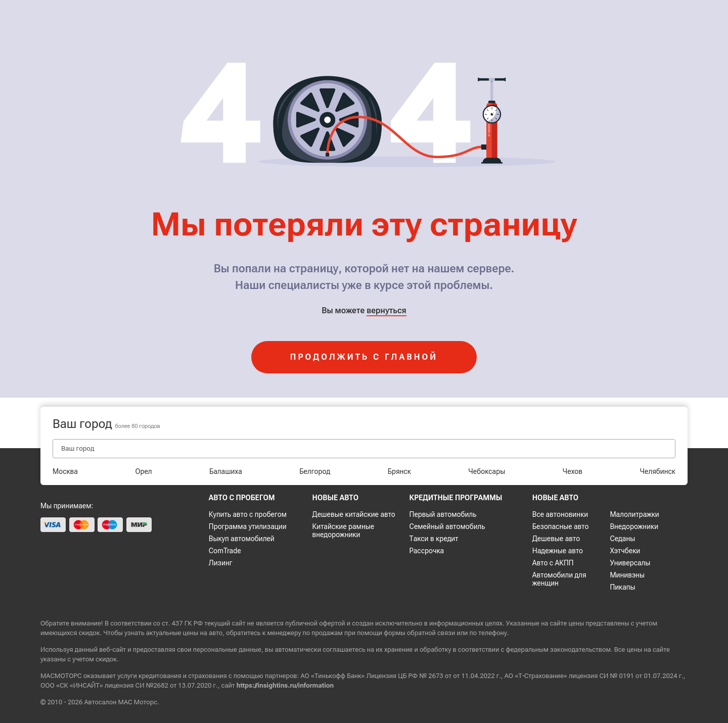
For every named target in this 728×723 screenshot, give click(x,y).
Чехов (573, 471)
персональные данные (227, 649)
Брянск (399, 471)
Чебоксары (487, 471)
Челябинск (658, 471)
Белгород (315, 471)
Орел (143, 471)
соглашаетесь (344, 649)
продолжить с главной (364, 357)
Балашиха (226, 471)
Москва (65, 471)
